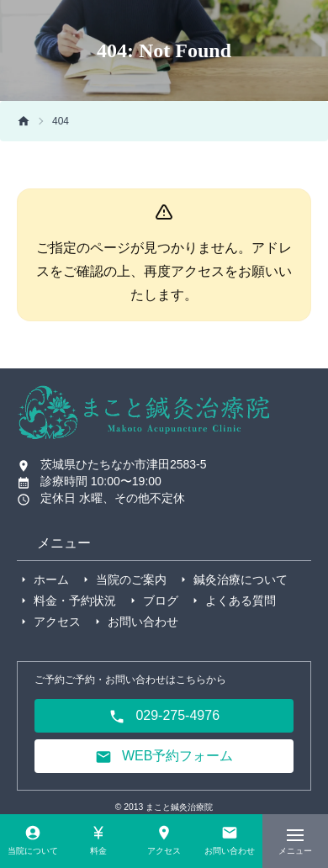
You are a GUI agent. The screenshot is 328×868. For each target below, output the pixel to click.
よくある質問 (241, 601)
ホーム (51, 580)
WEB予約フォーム (164, 757)
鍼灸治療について (241, 580)
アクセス (57, 622)
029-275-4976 (164, 717)
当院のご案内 (131, 580)
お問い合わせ (143, 622)
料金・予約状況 (75, 601)
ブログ (161, 601)
